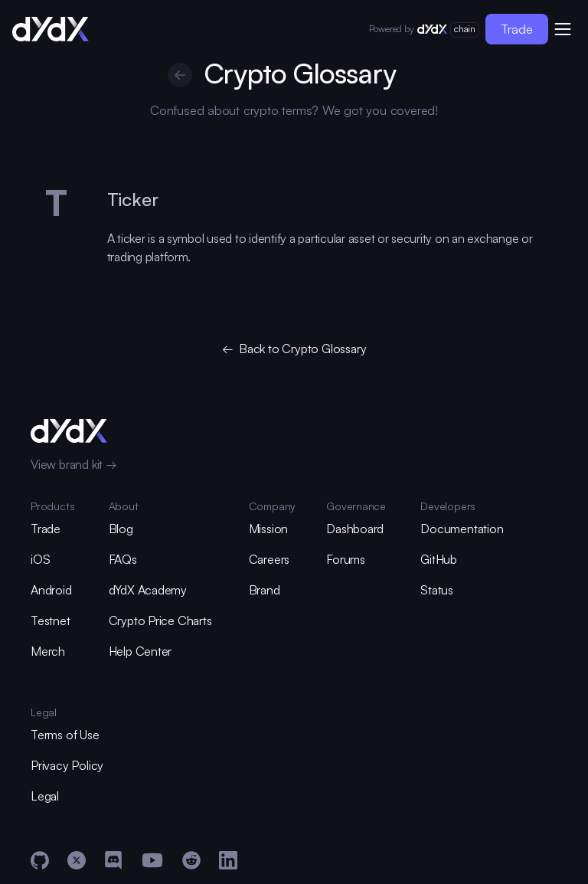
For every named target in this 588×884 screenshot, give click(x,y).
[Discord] (113, 860)
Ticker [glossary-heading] (133, 199)
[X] (77, 860)
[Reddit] (191, 860)
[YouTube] (152, 860)
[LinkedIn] (228, 860)
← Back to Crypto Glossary (294, 349)
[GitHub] (40, 860)
